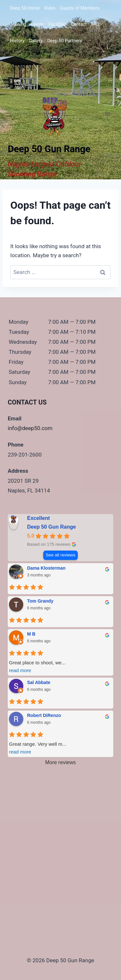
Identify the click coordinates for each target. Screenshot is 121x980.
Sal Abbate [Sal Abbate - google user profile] (39, 682)
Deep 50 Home (25, 8)
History (17, 41)
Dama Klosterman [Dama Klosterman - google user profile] (46, 568)
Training (18, 24)
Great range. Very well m (60, 748)
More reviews (60, 762)
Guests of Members (80, 8)
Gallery (36, 41)
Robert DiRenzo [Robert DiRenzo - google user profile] (44, 715)
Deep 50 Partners (65, 41)
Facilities (58, 24)
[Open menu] (107, 114)
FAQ (95, 24)
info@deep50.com (30, 428)
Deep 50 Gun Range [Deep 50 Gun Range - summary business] (51, 527)
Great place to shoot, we (60, 667)
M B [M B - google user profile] (31, 634)
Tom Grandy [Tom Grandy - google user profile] (40, 601)
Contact (79, 24)
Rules (50, 8)
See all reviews (60, 555)
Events (37, 24)
